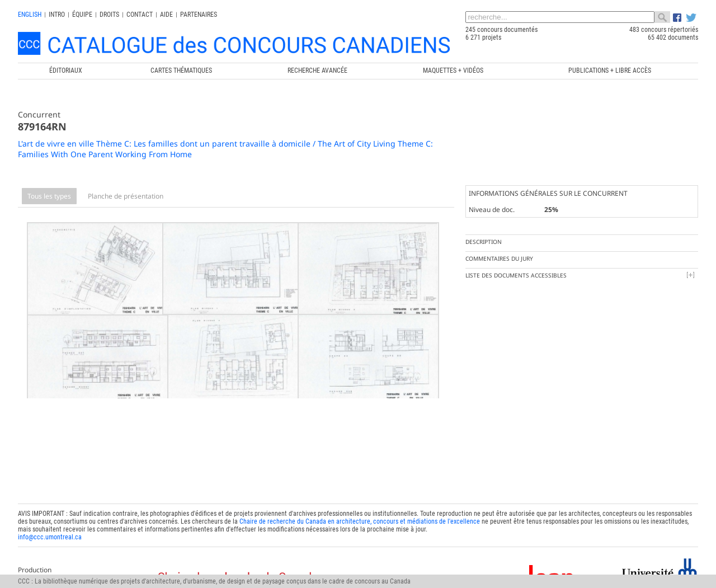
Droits (109, 15)
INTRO (57, 15)
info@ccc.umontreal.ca (50, 523)
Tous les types (49, 196)
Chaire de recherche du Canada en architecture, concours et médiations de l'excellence (360, 507)
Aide (166, 15)
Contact (140, 15)
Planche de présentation (126, 196)
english (30, 15)
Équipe (82, 15)
